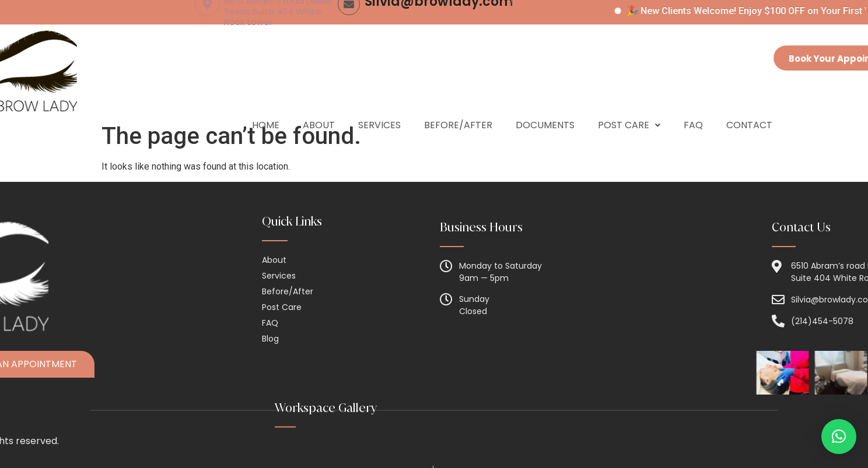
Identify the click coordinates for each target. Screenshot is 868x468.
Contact (749, 105)
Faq (693, 105)
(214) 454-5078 (575, 45)
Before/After (458, 105)
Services (379, 105)
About (319, 105)
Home (266, 105)
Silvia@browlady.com (439, 45)
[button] (839, 437)
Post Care (629, 105)
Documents (545, 105)
